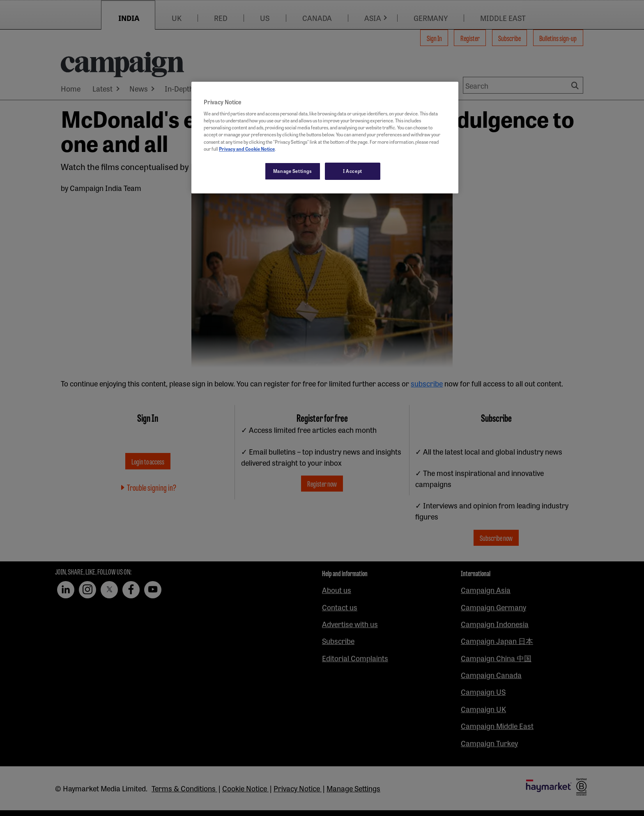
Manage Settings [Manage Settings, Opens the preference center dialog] (293, 171)
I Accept (353, 171)
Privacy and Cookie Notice (247, 149)
